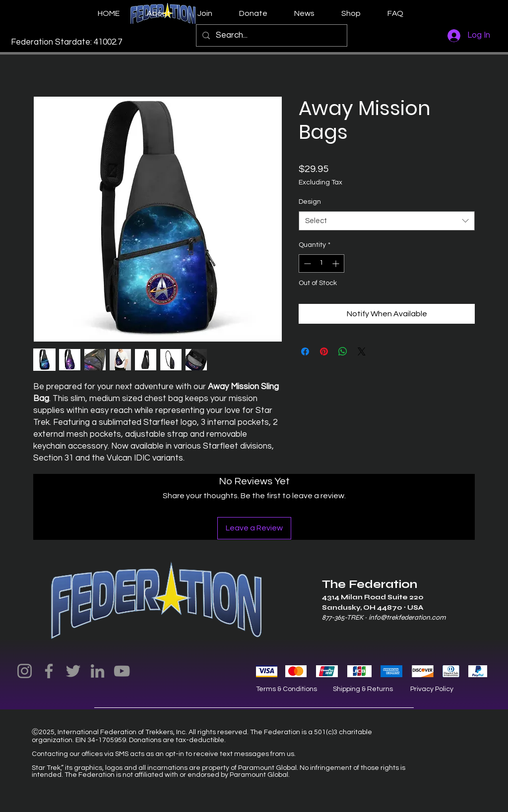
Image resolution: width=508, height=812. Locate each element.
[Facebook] (49, 671)
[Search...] (271, 35)
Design (310, 202)
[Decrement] (306, 263)
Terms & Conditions (286, 689)
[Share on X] (362, 351)
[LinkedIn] (97, 671)
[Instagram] (25, 671)
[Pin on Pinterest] (324, 351)
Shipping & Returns (363, 689)
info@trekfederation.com (407, 617)
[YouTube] (122, 671)
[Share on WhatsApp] (343, 351)
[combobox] (387, 221)
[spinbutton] (321, 263)
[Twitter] (73, 671)
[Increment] (337, 263)
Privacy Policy (432, 689)
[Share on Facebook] (305, 351)
